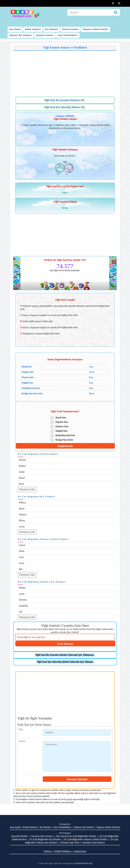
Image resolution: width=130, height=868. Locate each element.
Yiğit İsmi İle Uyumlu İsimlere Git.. (65, 100)
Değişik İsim (62, 431)
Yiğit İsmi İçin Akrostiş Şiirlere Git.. (65, 107)
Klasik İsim (61, 418)
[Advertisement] (65, 72)
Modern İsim (62, 426)
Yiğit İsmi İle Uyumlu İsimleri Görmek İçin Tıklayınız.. (65, 655)
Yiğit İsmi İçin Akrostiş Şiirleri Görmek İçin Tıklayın (65, 662)
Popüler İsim (62, 422)
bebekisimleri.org (84, 863)
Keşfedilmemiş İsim (65, 435)
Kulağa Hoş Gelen (64, 440)
